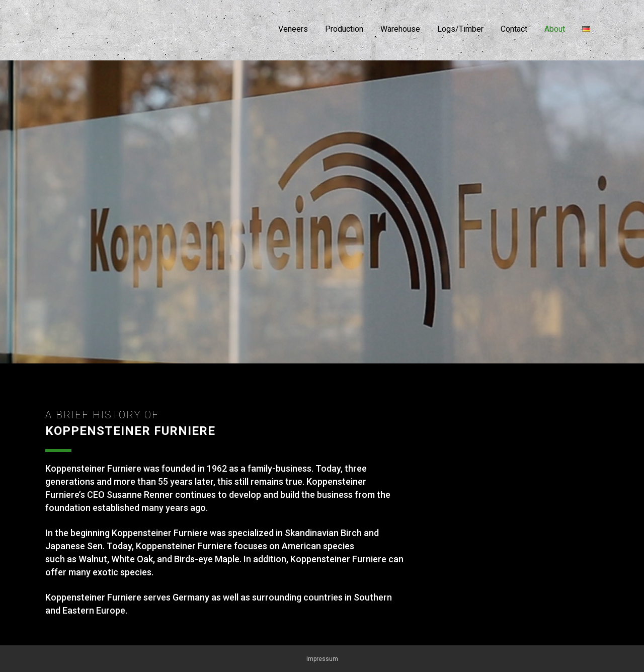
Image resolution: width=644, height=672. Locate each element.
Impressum (322, 659)
